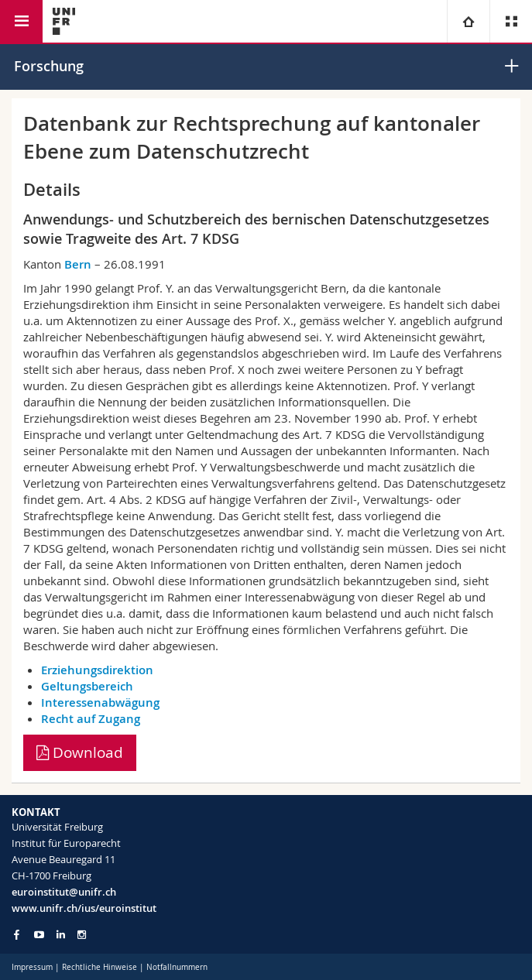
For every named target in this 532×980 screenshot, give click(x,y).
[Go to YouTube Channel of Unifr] (39, 935)
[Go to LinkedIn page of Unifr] (61, 935)
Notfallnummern (177, 967)
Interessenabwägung (100, 702)
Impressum (32, 967)
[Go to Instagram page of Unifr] (82, 935)
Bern (78, 264)
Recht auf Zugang (91, 719)
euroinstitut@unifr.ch (64, 892)
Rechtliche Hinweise (100, 967)
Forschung (49, 66)
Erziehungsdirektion (97, 670)
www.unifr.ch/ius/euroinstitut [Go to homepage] (84, 908)
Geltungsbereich (87, 686)
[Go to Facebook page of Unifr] (17, 934)
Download (80, 752)
